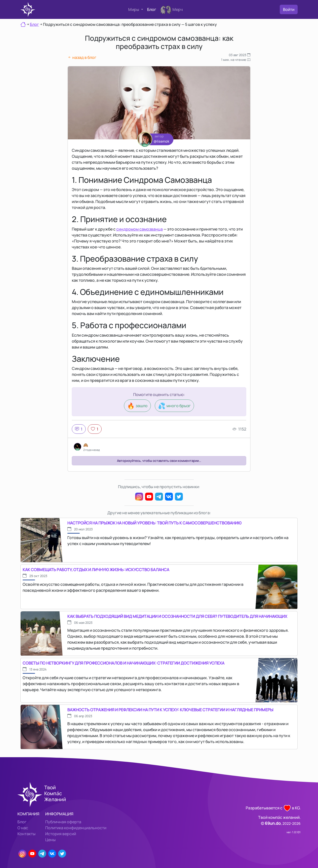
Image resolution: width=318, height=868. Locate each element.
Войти (289, 9)
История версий (61, 834)
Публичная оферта (63, 822)
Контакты (26, 834)
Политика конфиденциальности (76, 828)
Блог (152, 9)
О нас (23, 828)
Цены (50, 840)
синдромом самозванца (139, 229)
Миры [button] (134, 9)
